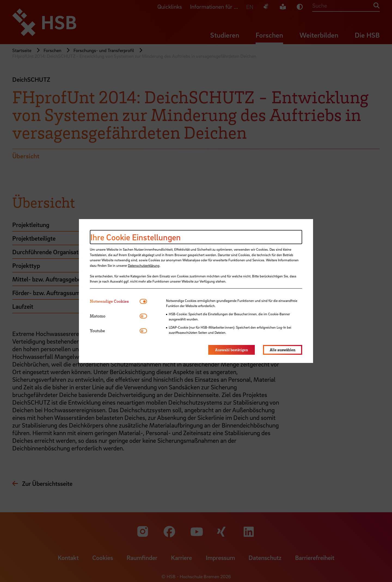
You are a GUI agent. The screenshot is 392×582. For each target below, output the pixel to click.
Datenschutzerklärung (144, 265)
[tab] (115, 301)
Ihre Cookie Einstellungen (136, 237)
